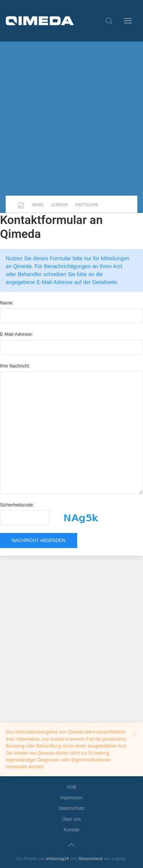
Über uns (71, 819)
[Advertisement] (71, 119)
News (38, 205)
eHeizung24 (58, 859)
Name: (7, 303)
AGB (71, 787)
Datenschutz (71, 808)
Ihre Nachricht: (15, 366)
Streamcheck (90, 859)
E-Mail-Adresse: (16, 334)
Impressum (72, 798)
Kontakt (71, 830)
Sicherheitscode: (17, 505)
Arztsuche (87, 205)
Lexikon (59, 205)
